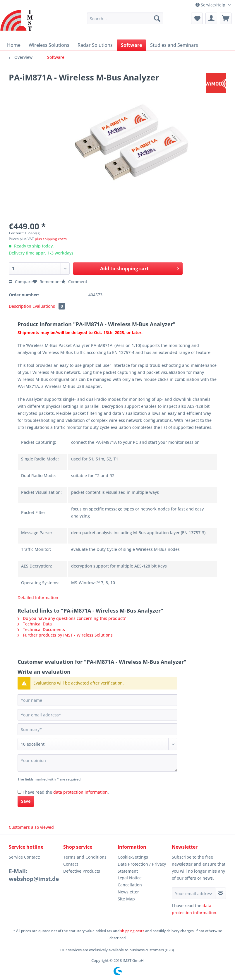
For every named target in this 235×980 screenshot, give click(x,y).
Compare (21, 282)
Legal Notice (130, 878)
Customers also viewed (31, 827)
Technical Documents (41, 629)
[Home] (14, 45)
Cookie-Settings (133, 857)
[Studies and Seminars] (174, 45)
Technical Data (35, 624)
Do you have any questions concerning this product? (72, 618)
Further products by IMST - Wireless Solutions (65, 635)
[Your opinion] (97, 763)
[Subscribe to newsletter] (221, 893)
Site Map (126, 899)
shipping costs (132, 931)
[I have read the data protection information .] (19, 792)
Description (20, 306)
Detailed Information (38, 598)
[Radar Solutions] (95, 45)
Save (26, 801)
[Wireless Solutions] (49, 45)
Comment (74, 282)
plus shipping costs (51, 239)
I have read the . (66, 792)
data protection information (80, 792)
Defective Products (82, 871)
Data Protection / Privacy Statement (142, 868)
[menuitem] (125, 21)
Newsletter (128, 892)
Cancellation (130, 885)
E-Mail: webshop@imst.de (34, 875)
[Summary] (97, 729)
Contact (71, 864)
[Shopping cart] (226, 18)
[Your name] (97, 700)
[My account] (211, 18)
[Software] (131, 45)
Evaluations (49, 306)
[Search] (157, 18)
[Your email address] (97, 715)
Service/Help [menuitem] (211, 5)
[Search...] (125, 18)
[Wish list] (197, 18)
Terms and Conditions (85, 857)
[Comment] (97, 744)
